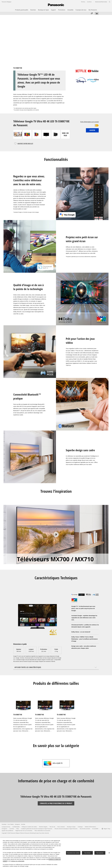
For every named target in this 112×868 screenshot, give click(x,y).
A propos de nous (6, 827)
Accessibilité (95, 829)
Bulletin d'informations (90, 827)
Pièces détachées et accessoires (42, 831)
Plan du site (52, 827)
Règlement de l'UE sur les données (24, 831)
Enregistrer (5, 829)
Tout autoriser (100, 853)
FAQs (18, 829)
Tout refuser (87, 853)
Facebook (4, 824)
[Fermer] (109, 853)
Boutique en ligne (71, 827)
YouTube (23, 824)
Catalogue (80, 827)
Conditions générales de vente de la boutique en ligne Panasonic (37, 829)
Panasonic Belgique (7, 2)
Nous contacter (61, 827)
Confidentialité (16, 827)
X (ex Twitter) (11, 824)
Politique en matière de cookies (29, 827)
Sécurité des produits (85, 829)
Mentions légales (43, 827)
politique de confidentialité (18, 861)
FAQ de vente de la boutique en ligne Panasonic (66, 829)
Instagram (17, 824)
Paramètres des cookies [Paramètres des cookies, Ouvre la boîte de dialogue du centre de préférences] (73, 853)
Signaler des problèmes (8, 831)
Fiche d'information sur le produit (89, 122)
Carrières (12, 829)
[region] (56, 853)
